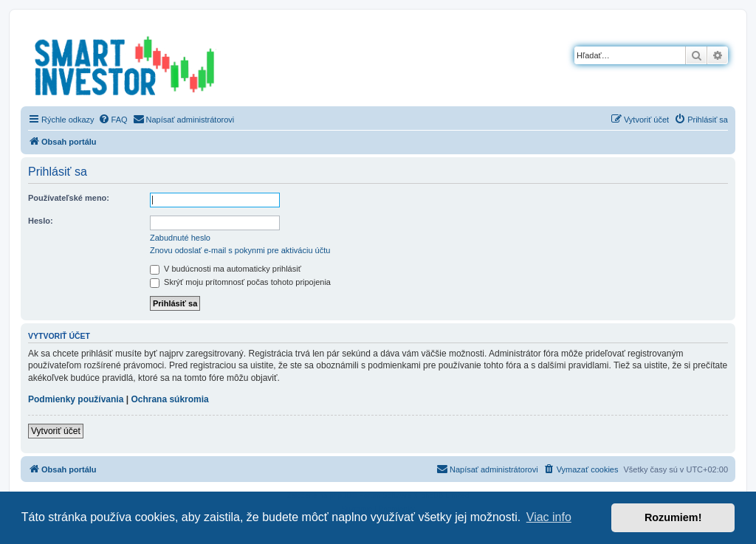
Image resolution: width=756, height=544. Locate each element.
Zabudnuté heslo (180, 238)
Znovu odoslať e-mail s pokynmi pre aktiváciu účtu (240, 250)
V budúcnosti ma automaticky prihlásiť (226, 269)
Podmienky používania (76, 399)
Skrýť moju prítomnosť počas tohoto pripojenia (240, 282)
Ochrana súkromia (169, 399)
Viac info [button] (549, 517)
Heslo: (41, 221)
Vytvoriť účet (56, 431)
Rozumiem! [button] (673, 517)
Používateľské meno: (69, 198)
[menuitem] (113, 120)
